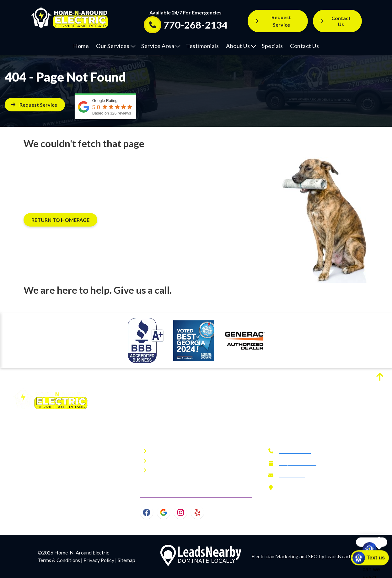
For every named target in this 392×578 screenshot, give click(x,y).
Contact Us (304, 46)
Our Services (116, 46)
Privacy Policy (99, 560)
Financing (164, 470)
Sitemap (126, 560)
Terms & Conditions (59, 560)
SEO (313, 556)
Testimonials (202, 46)
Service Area (161, 46)
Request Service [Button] (272, 21)
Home (81, 46)
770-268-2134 (295, 451)
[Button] (337, 21)
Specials (272, 46)
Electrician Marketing (275, 556)
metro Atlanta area (75, 475)
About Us (241, 46)
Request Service (298, 463)
